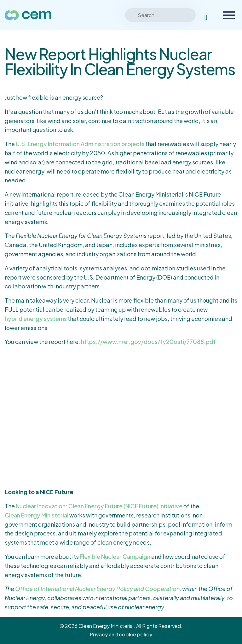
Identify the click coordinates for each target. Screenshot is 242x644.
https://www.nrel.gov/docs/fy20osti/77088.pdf (148, 342)
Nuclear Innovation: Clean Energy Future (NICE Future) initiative (99, 506)
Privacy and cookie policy (121, 634)
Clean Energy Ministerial (37, 515)
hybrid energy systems (36, 319)
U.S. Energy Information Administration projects (80, 144)
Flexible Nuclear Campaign (115, 556)
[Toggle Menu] (229, 15)
